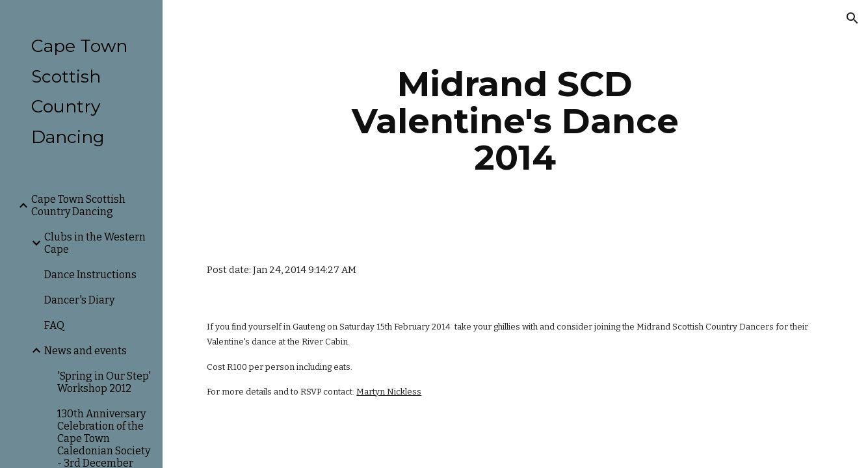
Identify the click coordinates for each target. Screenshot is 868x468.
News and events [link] (85, 351)
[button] (852, 18)
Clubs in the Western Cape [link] (95, 243)
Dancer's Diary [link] (79, 300)
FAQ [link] (54, 325)
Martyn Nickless (389, 392)
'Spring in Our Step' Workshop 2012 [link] (104, 382)
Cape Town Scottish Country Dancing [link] (78, 205)
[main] (515, 121)
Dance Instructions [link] (90, 275)
